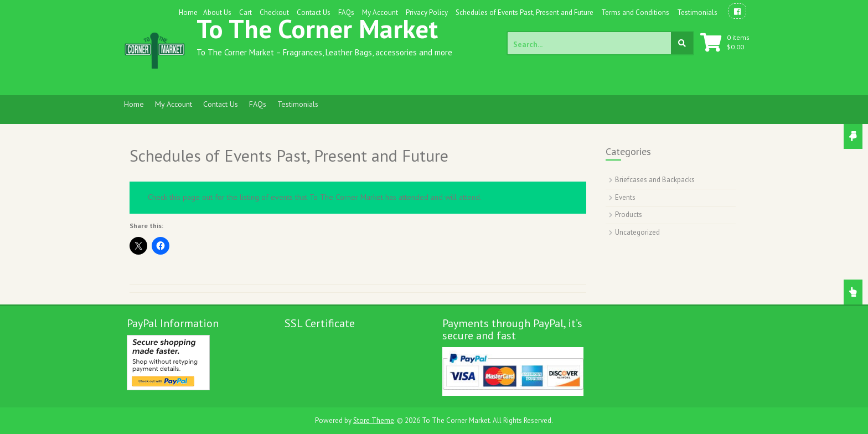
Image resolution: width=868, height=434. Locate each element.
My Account (380, 12)
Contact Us (314, 12)
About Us (217, 12)
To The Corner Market (317, 29)
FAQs (346, 12)
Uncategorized (637, 232)
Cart (246, 12)
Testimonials (697, 12)
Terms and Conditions (635, 12)
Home (188, 12)
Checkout (274, 12)
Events (625, 197)
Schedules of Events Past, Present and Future (525, 12)
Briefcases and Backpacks (655, 180)
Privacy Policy (427, 12)
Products (629, 215)
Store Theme (374, 420)
